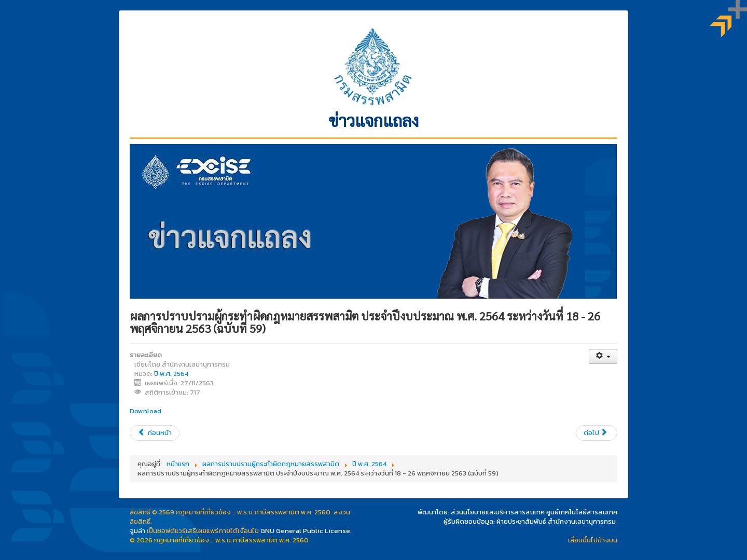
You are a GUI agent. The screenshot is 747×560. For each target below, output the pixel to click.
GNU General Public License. (306, 531)
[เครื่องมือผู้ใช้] (603, 356)
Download (146, 411)
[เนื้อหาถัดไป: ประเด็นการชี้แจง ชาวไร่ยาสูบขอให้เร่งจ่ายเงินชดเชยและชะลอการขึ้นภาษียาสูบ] (597, 433)
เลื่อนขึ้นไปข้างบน (593, 540)
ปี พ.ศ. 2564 (171, 374)
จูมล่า (137, 531)
